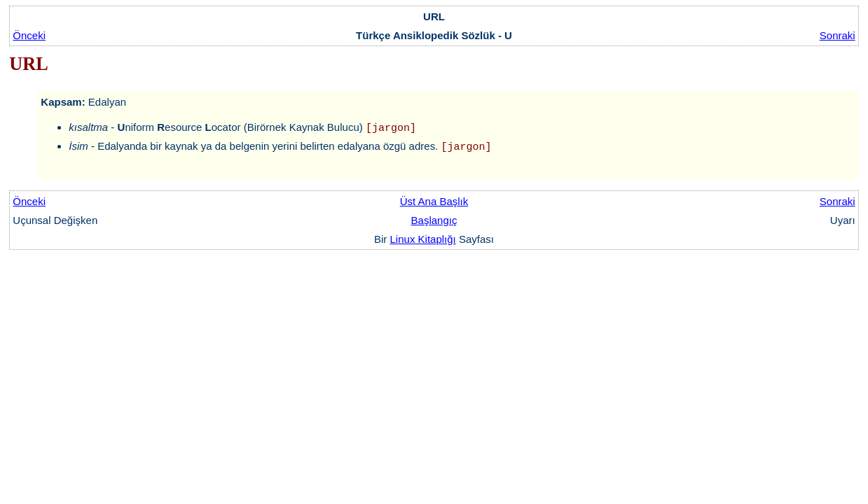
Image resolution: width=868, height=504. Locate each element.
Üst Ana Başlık (434, 201)
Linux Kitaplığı (423, 239)
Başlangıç (434, 220)
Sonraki (838, 35)
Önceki (29, 35)
